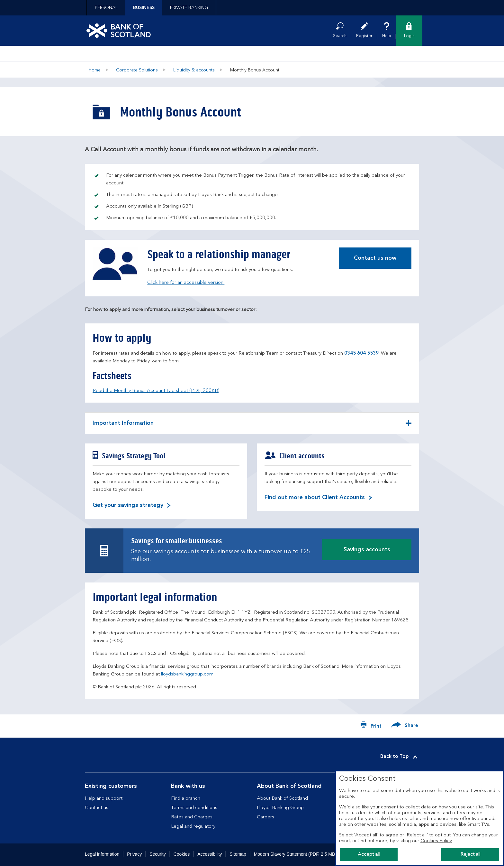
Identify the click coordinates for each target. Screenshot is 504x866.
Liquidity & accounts (194, 70)
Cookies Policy (436, 841)
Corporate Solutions (137, 70)
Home (95, 70)
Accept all (369, 855)
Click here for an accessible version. (186, 283)
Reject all (470, 855)
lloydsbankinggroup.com (187, 674)
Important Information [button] (123, 427)
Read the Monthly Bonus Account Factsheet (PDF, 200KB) (156, 391)
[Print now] (371, 726)
